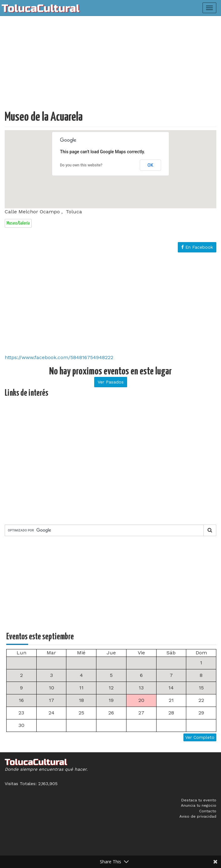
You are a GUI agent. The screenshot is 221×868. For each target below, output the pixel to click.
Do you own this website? (81, 165)
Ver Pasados (111, 382)
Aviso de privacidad (198, 816)
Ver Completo (200, 737)
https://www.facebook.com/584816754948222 (59, 357)
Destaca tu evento (199, 800)
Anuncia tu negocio (199, 805)
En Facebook (197, 247)
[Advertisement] (110, 66)
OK (150, 165)
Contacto (208, 811)
